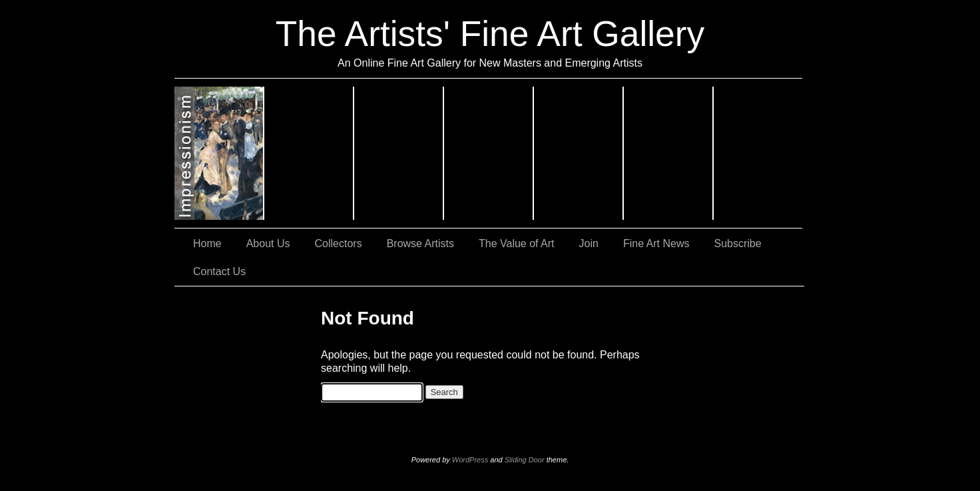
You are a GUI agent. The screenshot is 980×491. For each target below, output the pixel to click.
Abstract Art (489, 153)
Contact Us (219, 271)
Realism (399, 153)
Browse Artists (420, 244)
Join (589, 244)
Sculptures (758, 153)
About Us (268, 244)
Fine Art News (656, 244)
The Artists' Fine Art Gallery (490, 34)
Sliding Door (525, 460)
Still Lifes (579, 153)
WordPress (470, 460)
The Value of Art (517, 244)
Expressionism (309, 153)
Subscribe (738, 244)
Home (207, 244)
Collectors (339, 244)
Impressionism (219, 153)
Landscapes (669, 153)
